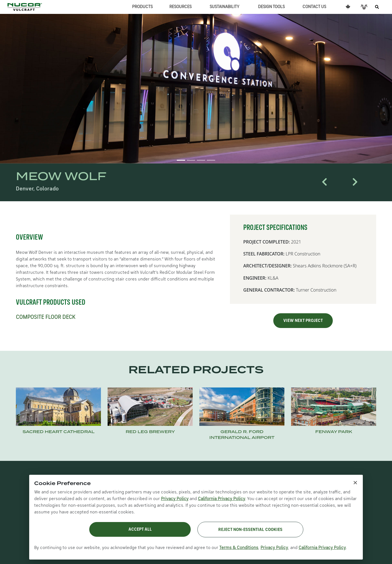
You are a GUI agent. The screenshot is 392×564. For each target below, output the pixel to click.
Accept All (140, 530)
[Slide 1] (181, 160)
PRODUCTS (142, 7)
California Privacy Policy (222, 499)
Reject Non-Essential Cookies (250, 530)
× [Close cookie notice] (355, 482)
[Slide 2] (191, 160)
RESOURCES (180, 7)
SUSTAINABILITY (224, 7)
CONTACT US (314, 7)
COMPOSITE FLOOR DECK (46, 317)
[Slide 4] (211, 160)
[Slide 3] (201, 160)
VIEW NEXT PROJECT (303, 321)
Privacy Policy (175, 499)
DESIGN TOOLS (271, 7)
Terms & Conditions (239, 548)
